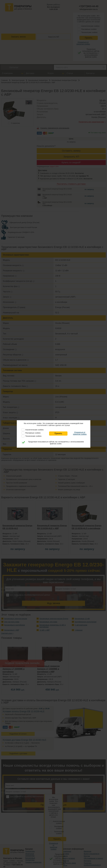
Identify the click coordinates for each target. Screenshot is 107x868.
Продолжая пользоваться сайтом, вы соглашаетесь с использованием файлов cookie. (56, 443)
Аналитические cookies (34, 430)
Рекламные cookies (33, 433)
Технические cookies (33, 436)
